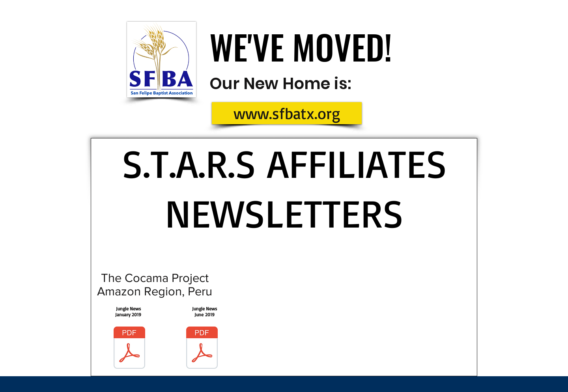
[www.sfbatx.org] (287, 113)
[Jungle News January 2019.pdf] (129, 349)
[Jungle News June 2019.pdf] (202, 349)
